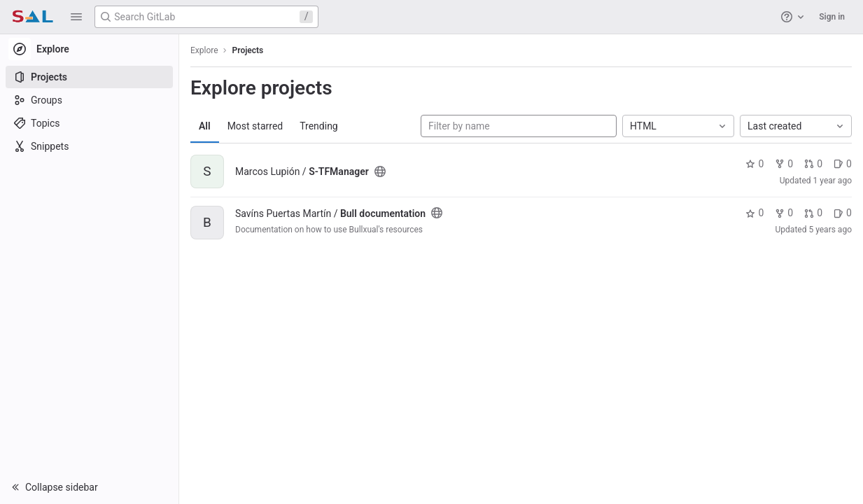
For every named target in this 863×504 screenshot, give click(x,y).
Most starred (255, 126)
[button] (76, 17)
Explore (204, 50)
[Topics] (89, 123)
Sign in (832, 17)
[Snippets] (89, 146)
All (205, 126)
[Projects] (89, 77)
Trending (319, 126)
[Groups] (89, 100)
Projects (248, 50)
